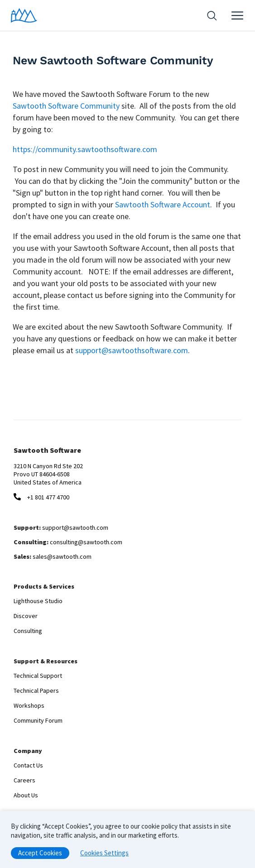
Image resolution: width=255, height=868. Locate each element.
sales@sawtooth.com (62, 556)
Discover (26, 616)
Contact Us (28, 765)
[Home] (24, 15)
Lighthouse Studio (38, 601)
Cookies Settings (104, 855)
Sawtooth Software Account (163, 204)
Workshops (29, 705)
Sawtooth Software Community (66, 106)
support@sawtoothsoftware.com (132, 350)
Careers (24, 780)
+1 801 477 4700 (48, 497)
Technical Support (38, 676)
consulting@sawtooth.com (86, 542)
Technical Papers (36, 691)
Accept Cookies (40, 855)
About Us (26, 795)
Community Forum (38, 720)
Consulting (28, 631)
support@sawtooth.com (75, 528)
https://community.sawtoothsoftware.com (85, 149)
